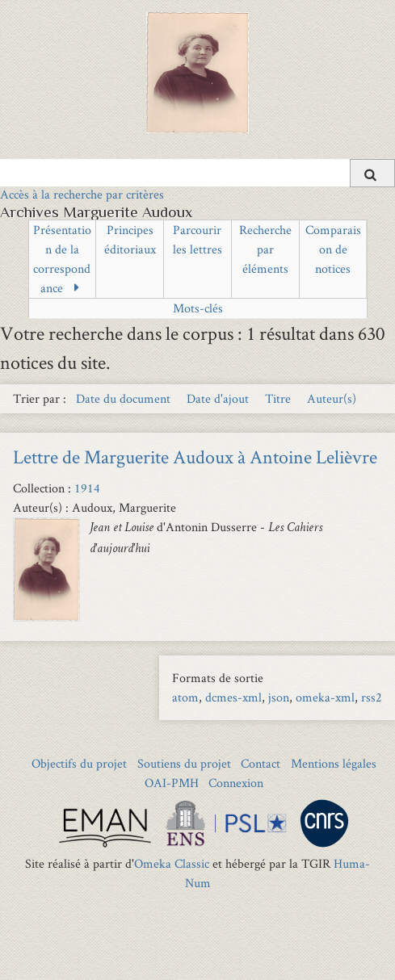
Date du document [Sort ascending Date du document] (125, 398)
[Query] (197, 173)
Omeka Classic (172, 863)
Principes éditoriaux (130, 239)
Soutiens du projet (184, 763)
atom (185, 697)
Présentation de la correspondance (62, 259)
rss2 (372, 697)
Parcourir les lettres (197, 239)
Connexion (236, 783)
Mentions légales (334, 763)
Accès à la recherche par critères (82, 194)
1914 (87, 488)
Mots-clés (198, 308)
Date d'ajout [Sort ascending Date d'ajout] (219, 398)
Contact (261, 763)
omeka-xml (325, 697)
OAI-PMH (172, 783)
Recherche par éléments (265, 249)
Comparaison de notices (333, 249)
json (279, 697)
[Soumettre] (372, 173)
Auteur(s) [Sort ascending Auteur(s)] (332, 398)
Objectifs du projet (79, 763)
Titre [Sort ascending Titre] (279, 398)
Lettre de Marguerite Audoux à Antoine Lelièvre (195, 456)
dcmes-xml (233, 697)
